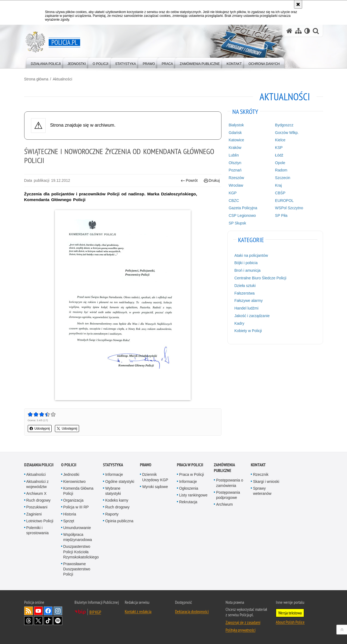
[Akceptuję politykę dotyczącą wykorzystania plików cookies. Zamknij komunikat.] (298, 4)
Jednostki (71, 474)
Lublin (234, 155)
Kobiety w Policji (248, 331)
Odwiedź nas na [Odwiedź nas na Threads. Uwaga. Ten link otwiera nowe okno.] (29, 621)
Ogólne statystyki (120, 482)
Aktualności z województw (37, 484)
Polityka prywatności (240, 630)
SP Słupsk (237, 223)
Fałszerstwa (244, 293)
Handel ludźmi (246, 308)
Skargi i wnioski (266, 482)
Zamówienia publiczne (224, 468)
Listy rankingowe (193, 495)
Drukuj (212, 181)
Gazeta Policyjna (243, 208)
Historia (70, 514)
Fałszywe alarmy (248, 301)
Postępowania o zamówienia (230, 483)
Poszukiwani (37, 507)
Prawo (146, 465)
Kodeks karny (117, 500)
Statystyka (113, 465)
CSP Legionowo (242, 215)
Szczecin (283, 178)
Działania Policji (39, 465)
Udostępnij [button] (40, 429)
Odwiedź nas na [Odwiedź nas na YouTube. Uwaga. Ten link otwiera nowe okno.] (38, 611)
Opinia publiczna (119, 521)
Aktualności (62, 79)
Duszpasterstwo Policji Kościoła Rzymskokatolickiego (81, 552)
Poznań (235, 170)
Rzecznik (261, 474)
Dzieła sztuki (245, 286)
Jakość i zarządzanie (252, 316)
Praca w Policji (190, 465)
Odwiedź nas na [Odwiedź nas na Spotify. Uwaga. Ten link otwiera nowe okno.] (58, 621)
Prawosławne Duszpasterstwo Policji (77, 569)
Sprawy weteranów (262, 491)
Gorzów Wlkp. (287, 133)
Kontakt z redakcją (138, 611)
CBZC (234, 201)
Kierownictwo (74, 482)
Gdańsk (235, 133)
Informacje (114, 474)
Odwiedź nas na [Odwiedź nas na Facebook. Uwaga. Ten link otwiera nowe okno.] (48, 611)
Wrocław (236, 185)
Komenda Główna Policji (78, 491)
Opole (280, 163)
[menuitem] (46, 63)
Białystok (236, 125)
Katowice (236, 140)
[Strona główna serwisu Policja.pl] (289, 31)
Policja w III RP (76, 507)
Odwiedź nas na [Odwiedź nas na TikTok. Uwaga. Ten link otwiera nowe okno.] (48, 621)
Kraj (278, 185)
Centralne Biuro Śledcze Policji (260, 278)
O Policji (69, 465)
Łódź (279, 155)
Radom (281, 170)
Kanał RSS (29, 611)
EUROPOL (284, 201)
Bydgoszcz (284, 125)
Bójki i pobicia (246, 263)
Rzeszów (236, 178)
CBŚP (280, 193)
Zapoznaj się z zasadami (243, 622)
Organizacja (74, 500)
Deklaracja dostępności (192, 611)
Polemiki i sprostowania (38, 530)
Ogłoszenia (189, 488)
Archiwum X (37, 493)
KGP (233, 193)
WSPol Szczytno (289, 208)
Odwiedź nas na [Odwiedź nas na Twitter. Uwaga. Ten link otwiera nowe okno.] (38, 621)
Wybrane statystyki (113, 491)
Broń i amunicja (247, 270)
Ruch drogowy (39, 500)
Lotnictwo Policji (40, 521)
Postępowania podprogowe (228, 495)
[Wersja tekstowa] (307, 31)
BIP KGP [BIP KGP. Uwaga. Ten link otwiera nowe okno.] (95, 612)
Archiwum (224, 504)
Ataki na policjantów (251, 255)
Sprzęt (69, 521)
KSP (279, 148)
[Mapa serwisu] (298, 31)
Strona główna (36, 79)
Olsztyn (235, 163)
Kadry (239, 323)
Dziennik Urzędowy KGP (155, 477)
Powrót (189, 181)
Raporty (112, 514)
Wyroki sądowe (155, 487)
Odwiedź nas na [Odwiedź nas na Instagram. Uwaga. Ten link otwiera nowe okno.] (58, 611)
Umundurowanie (77, 528)
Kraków (235, 148)
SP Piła (281, 215)
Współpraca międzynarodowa (78, 537)
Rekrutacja (188, 502)
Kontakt (258, 465)
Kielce (280, 140)
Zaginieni (34, 514)
